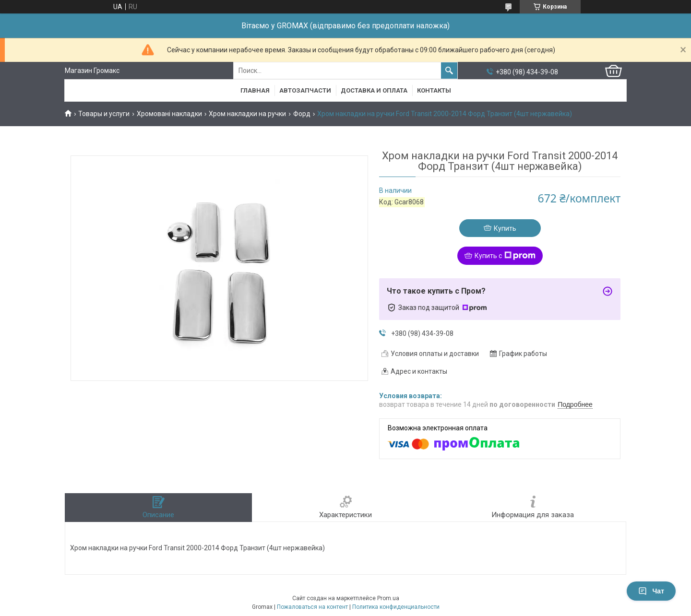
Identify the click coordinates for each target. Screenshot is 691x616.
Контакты (434, 90)
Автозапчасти (305, 90)
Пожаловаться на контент (312, 607)
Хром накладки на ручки (247, 114)
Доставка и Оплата (374, 90)
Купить (505, 228)
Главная (255, 90)
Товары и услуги (104, 114)
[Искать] (449, 71)
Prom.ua (388, 598)
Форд (302, 114)
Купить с (505, 256)
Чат (651, 591)
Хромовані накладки (169, 114)
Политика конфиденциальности (396, 607)
